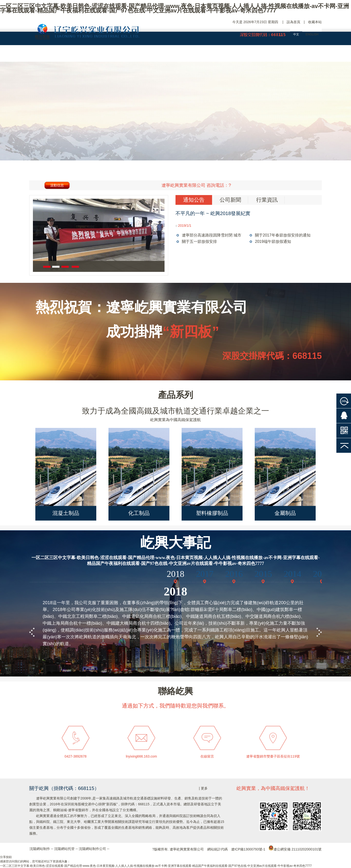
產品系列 (175, 395)
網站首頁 (48, 55)
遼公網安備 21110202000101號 (295, 849)
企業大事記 (121, 55)
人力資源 (267, 55)
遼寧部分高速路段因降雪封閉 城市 (212, 235)
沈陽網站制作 (40, 849)
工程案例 (194, 55)
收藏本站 (315, 22)
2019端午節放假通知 (273, 242)
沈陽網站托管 (64, 849)
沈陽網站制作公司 (92, 849)
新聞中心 (230, 55)
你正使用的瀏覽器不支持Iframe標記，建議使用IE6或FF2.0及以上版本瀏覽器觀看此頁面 (175, 616)
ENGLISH (312, 34)
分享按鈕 (6, 857)
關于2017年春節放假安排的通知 (283, 235)
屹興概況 (84, 55)
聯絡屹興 (303, 55)
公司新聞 (230, 200)
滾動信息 (57, 185)
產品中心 (157, 55)
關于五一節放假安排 (199, 242)
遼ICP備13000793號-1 (248, 849)
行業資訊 (267, 200)
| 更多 (203, 788)
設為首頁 (293, 22)
